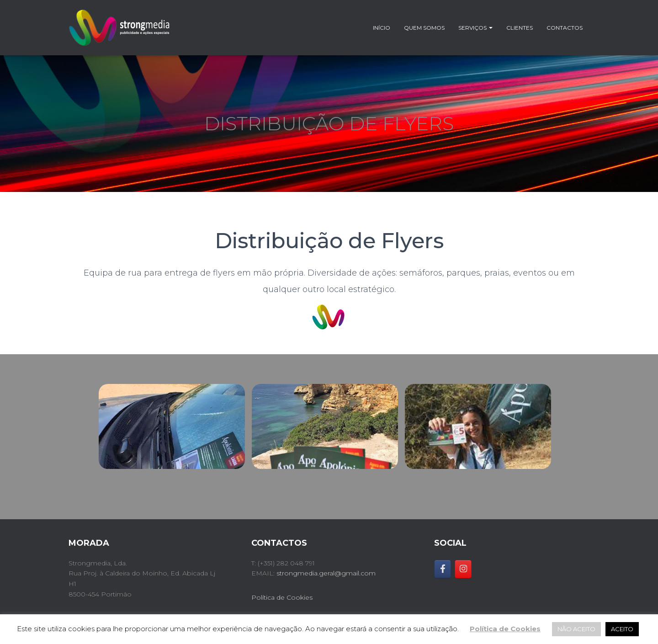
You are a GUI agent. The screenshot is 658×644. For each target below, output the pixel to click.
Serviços (475, 28)
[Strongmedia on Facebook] (443, 569)
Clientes (520, 28)
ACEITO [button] (622, 629)
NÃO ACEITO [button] (576, 629)
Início (382, 28)
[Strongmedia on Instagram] (463, 569)
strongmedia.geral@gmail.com (326, 573)
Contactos (565, 28)
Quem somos (424, 28)
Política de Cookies (282, 597)
